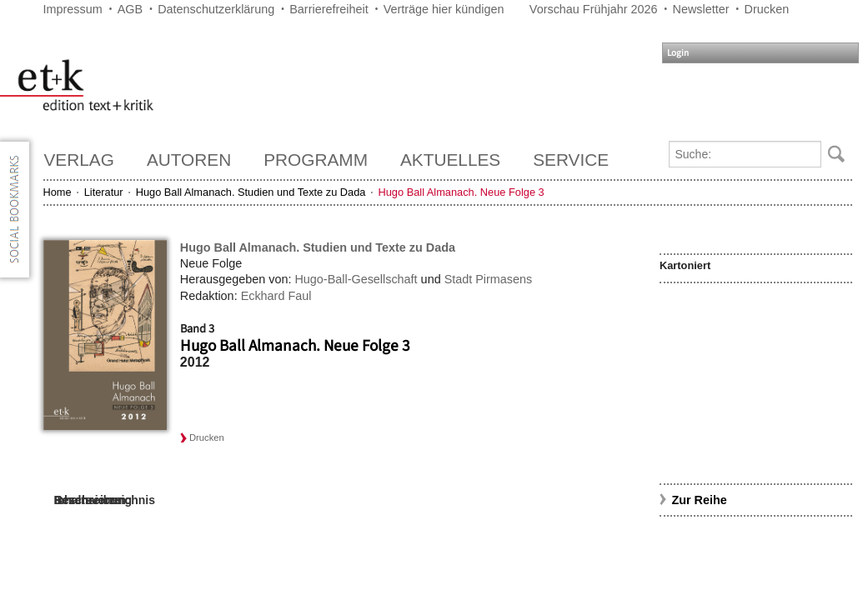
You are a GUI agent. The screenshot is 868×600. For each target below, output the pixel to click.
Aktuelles (450, 160)
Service (571, 160)
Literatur (104, 192)
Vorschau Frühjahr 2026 (594, 9)
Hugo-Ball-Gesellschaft (356, 279)
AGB (130, 9)
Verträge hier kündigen (444, 9)
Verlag (79, 160)
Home (58, 192)
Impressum (73, 9)
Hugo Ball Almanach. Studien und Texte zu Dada (251, 192)
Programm (316, 160)
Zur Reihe (699, 500)
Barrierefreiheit (329, 9)
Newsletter (701, 9)
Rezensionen (90, 500)
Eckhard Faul (276, 296)
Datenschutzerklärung (216, 9)
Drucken (767, 9)
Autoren (189, 160)
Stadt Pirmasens (489, 279)
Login (678, 53)
